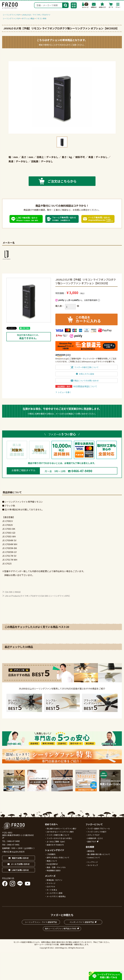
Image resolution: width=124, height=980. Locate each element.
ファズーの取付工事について (58, 835)
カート (111, 5)
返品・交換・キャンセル (56, 867)
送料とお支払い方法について (58, 857)
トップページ (93, 862)
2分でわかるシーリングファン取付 (60, 832)
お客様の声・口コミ (95, 838)
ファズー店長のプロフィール (99, 828)
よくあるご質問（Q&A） (56, 842)
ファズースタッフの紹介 (97, 832)
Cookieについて (94, 857)
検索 (65, 5)
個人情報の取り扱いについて (99, 854)
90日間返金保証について (85, 386)
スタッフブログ (93, 835)
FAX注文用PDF (52, 864)
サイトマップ (93, 865)
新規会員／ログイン (55, 880)
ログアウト (51, 887)
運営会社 (91, 851)
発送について (52, 861)
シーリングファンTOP (11, 15)
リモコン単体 (41, 18)
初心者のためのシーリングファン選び (61, 828)
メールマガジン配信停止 (56, 896)
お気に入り (102, 5)
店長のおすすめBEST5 (55, 845)
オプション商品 (28, 18)
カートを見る (52, 890)
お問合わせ (94, 5)
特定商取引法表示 (54, 870)
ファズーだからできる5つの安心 (59, 838)
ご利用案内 (51, 854)
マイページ (85, 5)
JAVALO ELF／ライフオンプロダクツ (36, 15)
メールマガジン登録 (55, 893)
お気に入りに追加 (86, 374)
